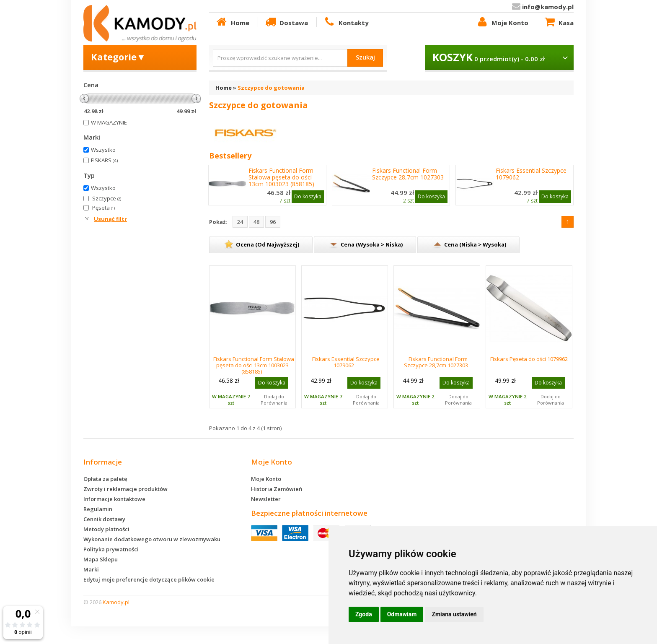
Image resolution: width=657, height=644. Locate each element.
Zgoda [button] (364, 614)
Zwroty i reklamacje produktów (125, 489)
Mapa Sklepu (101, 559)
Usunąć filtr (110, 219)
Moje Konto (502, 22)
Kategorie (118, 57)
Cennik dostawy (104, 519)
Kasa (559, 22)
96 (273, 222)
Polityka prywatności (111, 549)
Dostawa (286, 22)
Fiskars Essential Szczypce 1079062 (531, 174)
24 (240, 222)
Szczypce (107, 198)
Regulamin (98, 509)
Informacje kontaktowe (114, 499)
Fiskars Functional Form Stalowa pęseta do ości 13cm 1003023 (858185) (281, 177)
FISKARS (104, 160)
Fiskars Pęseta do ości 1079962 (529, 359)
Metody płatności (106, 529)
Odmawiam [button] (402, 614)
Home (232, 22)
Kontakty (346, 22)
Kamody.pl (116, 602)
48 (256, 222)
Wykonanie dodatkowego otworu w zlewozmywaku (152, 539)
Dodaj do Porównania (274, 400)
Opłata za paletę (105, 479)
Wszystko (103, 150)
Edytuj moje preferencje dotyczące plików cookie (149, 579)
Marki (91, 569)
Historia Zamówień (277, 489)
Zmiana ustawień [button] (454, 614)
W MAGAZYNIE (109, 122)
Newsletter (266, 499)
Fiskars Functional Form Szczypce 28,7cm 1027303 (408, 174)
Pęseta (103, 208)
